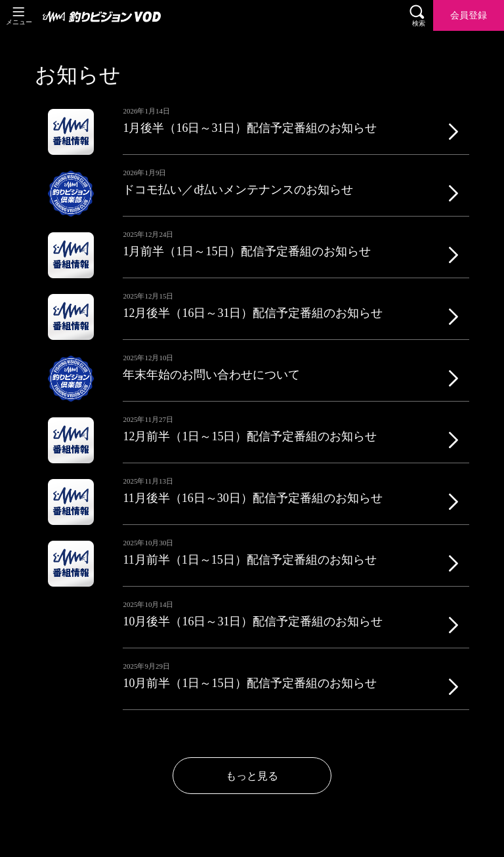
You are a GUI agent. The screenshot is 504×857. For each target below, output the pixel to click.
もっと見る (252, 776)
